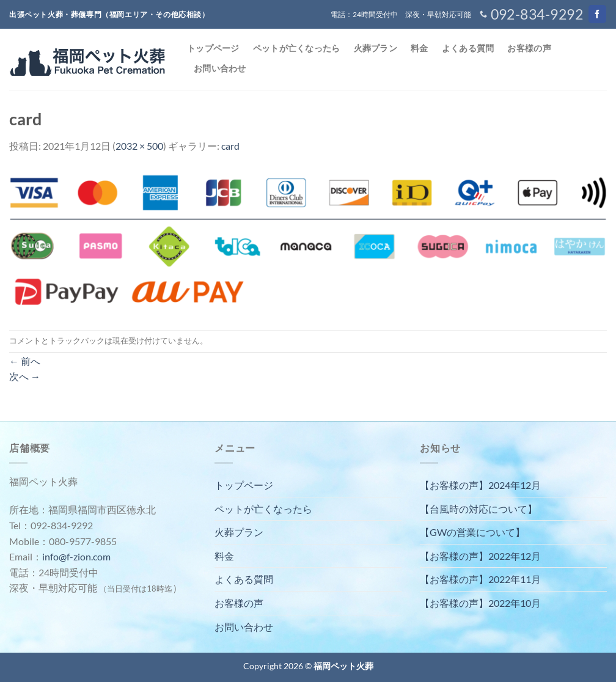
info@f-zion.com (76, 556)
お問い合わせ (220, 68)
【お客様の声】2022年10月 (480, 603)
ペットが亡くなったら (297, 48)
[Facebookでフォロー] (597, 14)
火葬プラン (376, 48)
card (230, 146)
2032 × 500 (139, 146)
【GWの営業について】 (472, 532)
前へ (25, 361)
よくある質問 (468, 48)
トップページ (213, 48)
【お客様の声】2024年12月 (480, 485)
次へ (25, 376)
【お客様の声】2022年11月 (480, 579)
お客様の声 (529, 48)
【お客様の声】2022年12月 (480, 556)
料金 (420, 48)
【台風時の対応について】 (479, 509)
